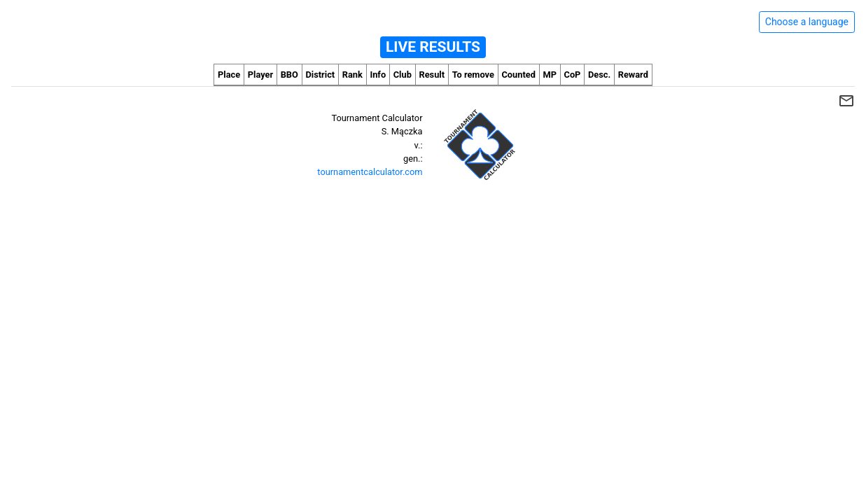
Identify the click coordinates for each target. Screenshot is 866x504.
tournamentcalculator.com (370, 172)
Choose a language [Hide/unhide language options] (807, 22)
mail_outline (846, 101)
